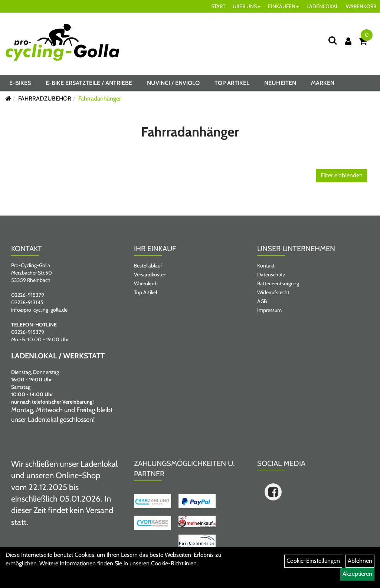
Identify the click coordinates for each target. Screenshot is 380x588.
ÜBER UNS (247, 6)
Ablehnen (360, 561)
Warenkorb (146, 283)
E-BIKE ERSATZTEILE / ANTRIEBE (89, 83)
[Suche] (332, 40)
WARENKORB (361, 6)
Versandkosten (150, 275)
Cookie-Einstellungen (313, 561)
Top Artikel (232, 83)
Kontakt (266, 266)
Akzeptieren (357, 574)
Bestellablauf (148, 266)
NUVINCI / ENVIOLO (173, 83)
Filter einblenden (342, 175)
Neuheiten (280, 83)
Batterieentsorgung (278, 283)
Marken (323, 83)
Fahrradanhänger (100, 98)
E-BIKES (20, 83)
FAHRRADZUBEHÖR (45, 98)
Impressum (269, 310)
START (218, 6)
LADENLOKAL (322, 6)
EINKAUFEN (284, 6)
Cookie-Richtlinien (174, 563)
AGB (262, 301)
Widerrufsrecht (273, 292)
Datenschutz (271, 275)
